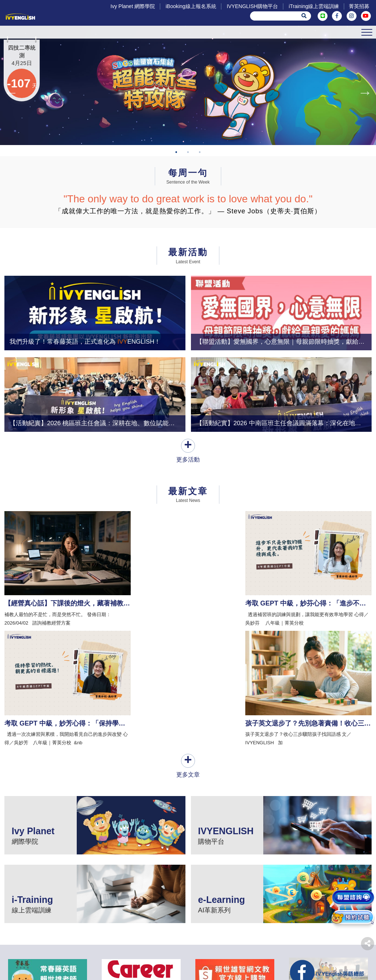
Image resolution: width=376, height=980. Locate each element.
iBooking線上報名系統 (189, 6)
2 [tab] (188, 184)
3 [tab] (200, 184)
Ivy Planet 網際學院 (131, 6)
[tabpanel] (188, 101)
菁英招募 (358, 6)
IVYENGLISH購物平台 (251, 6)
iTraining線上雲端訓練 (312, 6)
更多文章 (188, 658)
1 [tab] (176, 184)
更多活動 (188, 487)
